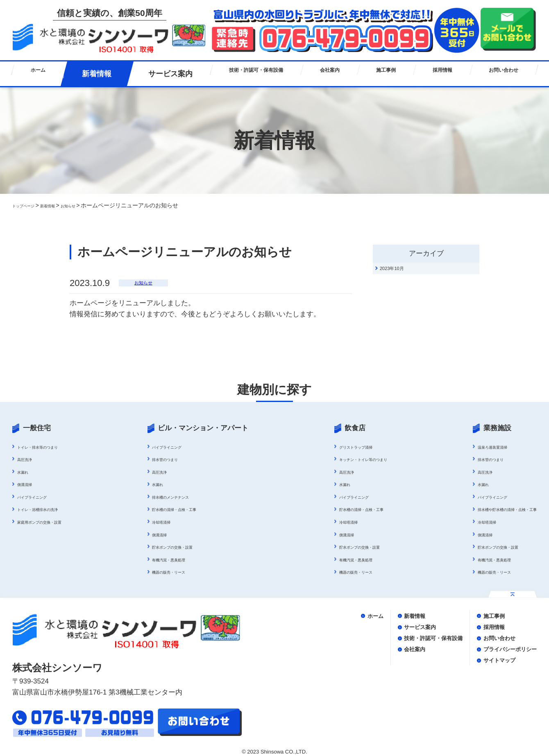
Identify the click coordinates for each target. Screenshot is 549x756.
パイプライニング (40, 497)
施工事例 (381, 74)
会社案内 (325, 74)
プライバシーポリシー (496, 656)
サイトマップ (479, 669)
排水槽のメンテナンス (177, 497)
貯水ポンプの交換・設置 (180, 547)
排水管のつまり (169, 459)
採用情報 (438, 74)
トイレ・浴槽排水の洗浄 (49, 509)
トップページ (29, 205)
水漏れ (26, 472)
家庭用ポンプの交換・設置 (52, 522)
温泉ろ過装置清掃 (468, 447)
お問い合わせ (501, 74)
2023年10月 (402, 271)
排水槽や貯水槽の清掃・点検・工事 (491, 509)
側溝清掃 (29, 484)
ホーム (37, 74)
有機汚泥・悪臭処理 (175, 559)
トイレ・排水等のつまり (49, 447)
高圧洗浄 (29, 459)
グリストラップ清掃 (333, 447)
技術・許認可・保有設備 (243, 74)
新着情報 (89, 74)
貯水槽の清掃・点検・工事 (183, 509)
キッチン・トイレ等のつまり (345, 459)
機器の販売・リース (175, 572)
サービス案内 (153, 74)
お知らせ (93, 205)
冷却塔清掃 (163, 522)
